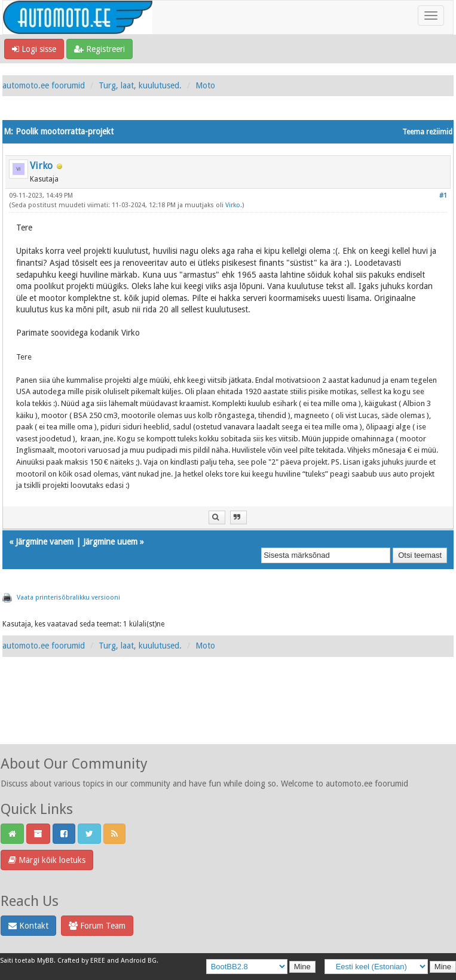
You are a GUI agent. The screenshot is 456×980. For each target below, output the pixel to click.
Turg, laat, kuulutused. (140, 85)
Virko (41, 166)
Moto (205, 85)
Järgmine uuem (110, 542)
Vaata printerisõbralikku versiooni (68, 597)
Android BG (139, 961)
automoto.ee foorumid (44, 85)
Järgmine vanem (45, 542)
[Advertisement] (228, 714)
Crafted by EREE (81, 961)
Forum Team (97, 926)
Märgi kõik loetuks (47, 860)
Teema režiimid (427, 132)
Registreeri (100, 49)
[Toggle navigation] (431, 16)
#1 (443, 196)
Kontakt (28, 926)
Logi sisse (34, 49)
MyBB (45, 961)
